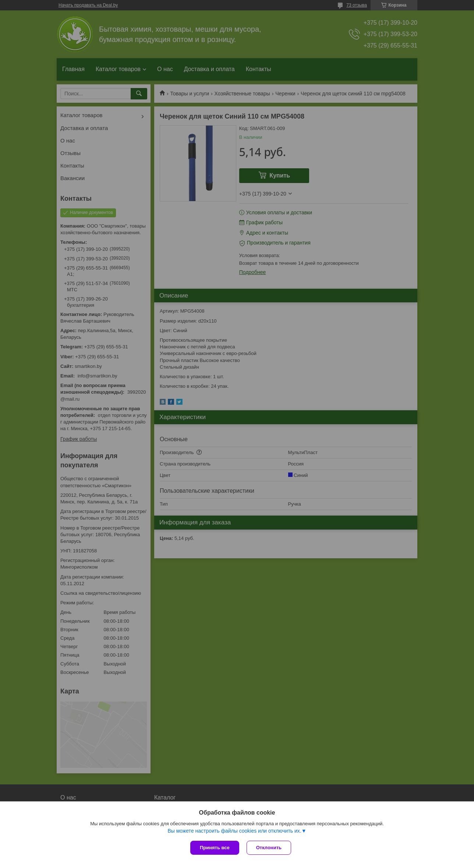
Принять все (215, 848)
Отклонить (269, 848)
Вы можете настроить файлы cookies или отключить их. (234, 831)
